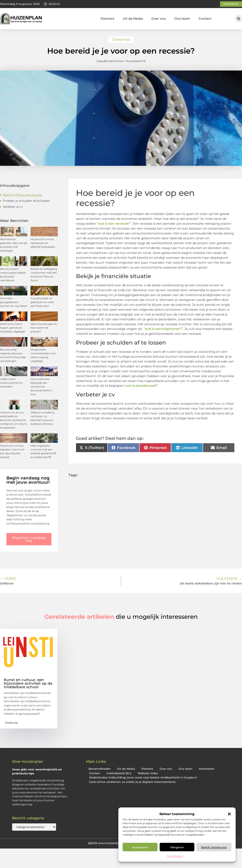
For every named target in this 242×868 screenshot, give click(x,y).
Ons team (182, 19)
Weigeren (177, 847)
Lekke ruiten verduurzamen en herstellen (11, 383)
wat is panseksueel (140, 386)
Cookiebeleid (175, 856)
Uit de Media (133, 19)
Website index (148, 773)
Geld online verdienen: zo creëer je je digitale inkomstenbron (132, 782)
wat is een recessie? (114, 224)
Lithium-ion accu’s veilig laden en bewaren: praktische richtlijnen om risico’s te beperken (14, 420)
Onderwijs (121, 39)
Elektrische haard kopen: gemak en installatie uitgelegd (12, 328)
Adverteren (207, 769)
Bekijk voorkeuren (214, 847)
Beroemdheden (100, 769)
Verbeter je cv (13, 207)
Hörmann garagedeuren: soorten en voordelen (14, 302)
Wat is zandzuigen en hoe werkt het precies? (44, 328)
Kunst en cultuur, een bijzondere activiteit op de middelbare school (28, 683)
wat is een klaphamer (162, 329)
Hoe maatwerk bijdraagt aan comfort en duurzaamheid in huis (41, 387)
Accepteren (140, 847)
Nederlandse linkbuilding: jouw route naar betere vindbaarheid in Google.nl (143, 777)
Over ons (159, 19)
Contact (205, 19)
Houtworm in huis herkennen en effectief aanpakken (43, 243)
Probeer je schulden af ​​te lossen (26, 201)
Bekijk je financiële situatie (22, 195)
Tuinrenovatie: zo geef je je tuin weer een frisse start (42, 302)
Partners (107, 19)
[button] (229, 814)
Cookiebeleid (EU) (119, 773)
